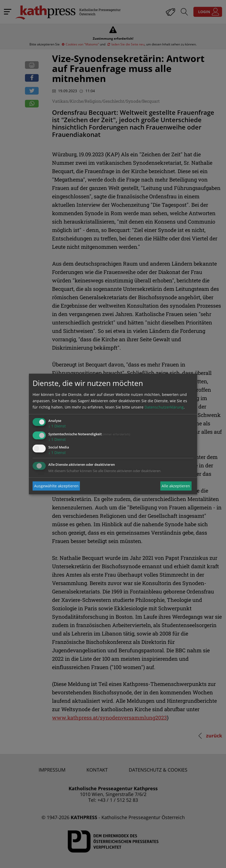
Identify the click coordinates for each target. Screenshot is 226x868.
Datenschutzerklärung (164, 407)
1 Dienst (57, 426)
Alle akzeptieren (176, 486)
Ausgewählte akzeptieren (56, 486)
